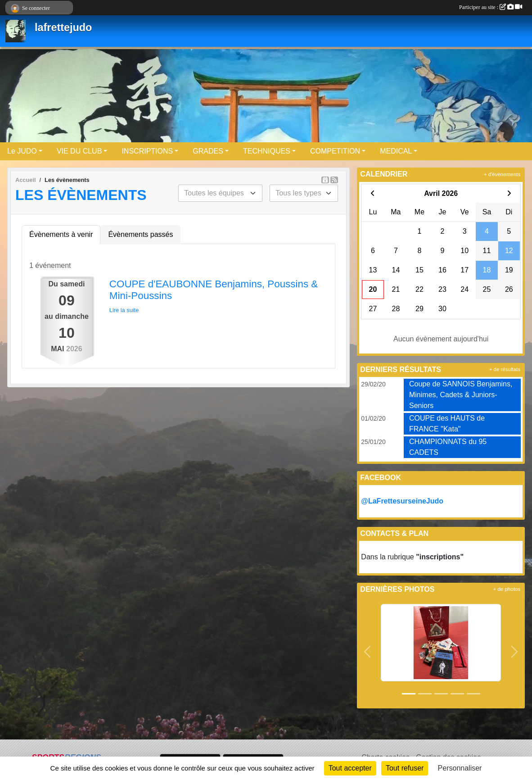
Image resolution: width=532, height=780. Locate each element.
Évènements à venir (61, 234)
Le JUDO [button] (22, 151)
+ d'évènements (502, 174)
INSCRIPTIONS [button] (147, 151)
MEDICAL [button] (396, 151)
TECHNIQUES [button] (267, 151)
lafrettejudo (63, 27)
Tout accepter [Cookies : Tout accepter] (350, 768)
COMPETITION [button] (335, 151)
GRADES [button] (208, 151)
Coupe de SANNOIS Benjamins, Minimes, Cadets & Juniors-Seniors (461, 395)
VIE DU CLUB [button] (79, 151)
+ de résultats (505, 369)
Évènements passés (140, 234)
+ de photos (507, 589)
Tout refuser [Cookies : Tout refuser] (405, 768)
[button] (367, 651)
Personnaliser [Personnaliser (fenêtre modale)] (460, 768)
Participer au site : (491, 7)
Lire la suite (124, 310)
